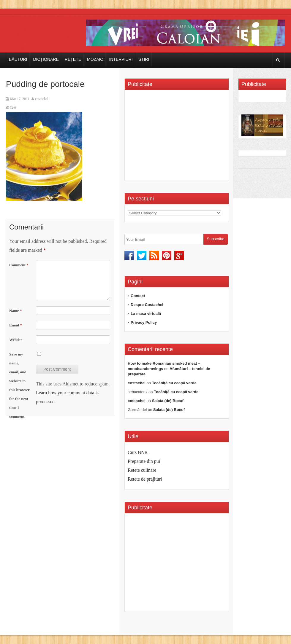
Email (16, 325)
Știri (144, 59)
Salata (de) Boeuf (168, 401)
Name (15, 311)
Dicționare (46, 59)
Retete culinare (142, 470)
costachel (42, 99)
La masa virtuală (146, 314)
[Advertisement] (178, 137)
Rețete (73, 59)
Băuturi (18, 59)
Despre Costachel (147, 305)
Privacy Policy (144, 322)
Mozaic (95, 59)
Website (16, 340)
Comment (19, 265)
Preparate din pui (144, 461)
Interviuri (121, 59)
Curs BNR (138, 452)
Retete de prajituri (145, 479)
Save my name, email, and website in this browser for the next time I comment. (19, 385)
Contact (138, 296)
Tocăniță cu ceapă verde (174, 383)
